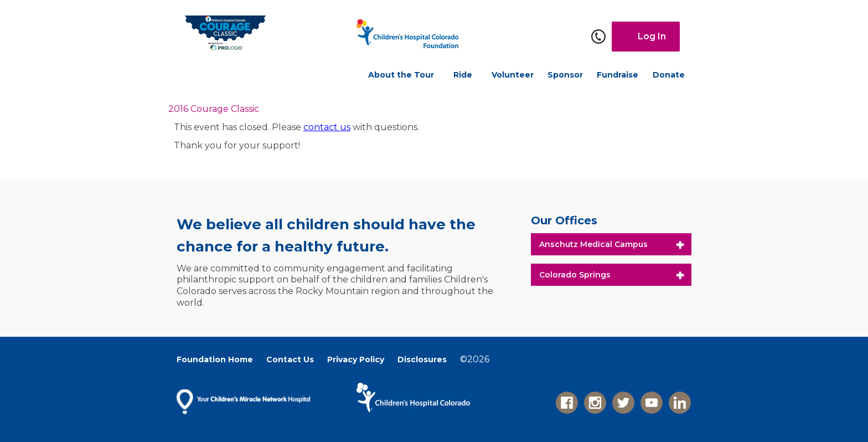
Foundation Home (215, 359)
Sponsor (565, 75)
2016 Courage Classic (214, 109)
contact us (327, 127)
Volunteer (513, 75)
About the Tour (401, 75)
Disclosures (422, 359)
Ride (463, 75)
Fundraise (618, 75)
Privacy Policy (356, 359)
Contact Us (290, 359)
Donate (669, 75)
